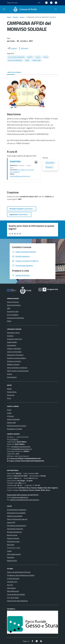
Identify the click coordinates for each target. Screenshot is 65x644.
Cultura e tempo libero (14, 352)
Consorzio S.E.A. (12, 582)
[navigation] (4, 9)
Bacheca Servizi (12, 535)
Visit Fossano (11, 588)
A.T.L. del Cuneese (13, 598)
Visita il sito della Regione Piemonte (19, 572)
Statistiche (11, 557)
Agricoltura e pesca (13, 333)
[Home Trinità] (24, 9)
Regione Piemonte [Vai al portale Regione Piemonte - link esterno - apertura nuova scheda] (12, 3)
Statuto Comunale (13, 538)
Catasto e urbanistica (14, 348)
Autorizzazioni (12, 345)
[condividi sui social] (12, 48)
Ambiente (10, 336)
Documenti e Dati (13, 311)
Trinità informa (12, 392)
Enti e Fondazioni (13, 315)
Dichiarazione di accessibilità (16, 513)
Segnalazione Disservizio (15, 529)
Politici (9, 321)
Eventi (9, 410)
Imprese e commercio (14, 361)
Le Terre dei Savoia (13, 578)
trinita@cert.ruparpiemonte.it (21, 447)
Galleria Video (11, 422)
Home (9, 17)
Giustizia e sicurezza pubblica (16, 358)
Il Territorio (10, 416)
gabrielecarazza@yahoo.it (20, 497)
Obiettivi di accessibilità (15, 516)
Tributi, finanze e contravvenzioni (18, 371)
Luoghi (9, 413)
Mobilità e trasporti (13, 364)
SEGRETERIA (15, 161)
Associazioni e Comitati (15, 429)
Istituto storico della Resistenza (17, 601)
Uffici (9, 308)
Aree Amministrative (14, 305)
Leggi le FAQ (11, 522)
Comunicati (11, 395)
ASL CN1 (10, 585)
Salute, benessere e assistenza (17, 368)
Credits (9, 551)
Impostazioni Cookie (14, 548)
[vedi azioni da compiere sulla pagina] (23, 48)
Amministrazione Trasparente (17, 510)
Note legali (11, 545)
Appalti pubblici (12, 342)
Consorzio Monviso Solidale (16, 594)
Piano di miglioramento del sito (17, 519)
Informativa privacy (13, 541)
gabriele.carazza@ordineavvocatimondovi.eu (25, 500)
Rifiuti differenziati (13, 591)
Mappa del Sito (12, 561)
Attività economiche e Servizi (17, 426)
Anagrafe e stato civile (14, 339)
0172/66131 (14, 439)
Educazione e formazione (15, 355)
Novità (15, 17)
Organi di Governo (13, 302)
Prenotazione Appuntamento (17, 526)
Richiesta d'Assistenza (14, 532)
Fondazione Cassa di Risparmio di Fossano (21, 575)
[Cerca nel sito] (56, 9)
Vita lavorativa (12, 377)
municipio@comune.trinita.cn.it (20, 176)
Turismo (9, 374)
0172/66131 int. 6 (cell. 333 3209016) (22, 171)
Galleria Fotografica (13, 419)
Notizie (9, 389)
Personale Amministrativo (16, 318)
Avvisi (22, 17)
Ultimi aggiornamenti (14, 554)
